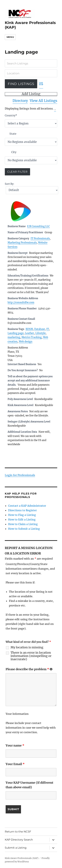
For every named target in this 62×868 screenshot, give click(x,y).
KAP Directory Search (19, 840)
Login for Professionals (20, 475)
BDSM (29, 329)
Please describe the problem (29, 669)
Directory (20, 101)
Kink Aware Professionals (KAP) (22, 858)
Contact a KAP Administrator (27, 506)
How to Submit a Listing (24, 529)
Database (40, 329)
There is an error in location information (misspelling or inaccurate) (31, 656)
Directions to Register (22, 510)
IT (48, 329)
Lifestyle (41, 333)
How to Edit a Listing (22, 519)
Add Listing (31, 94)
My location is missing (27, 647)
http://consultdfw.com (21, 302)
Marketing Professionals (22, 243)
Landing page (16, 333)
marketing (14, 337)
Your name (15, 745)
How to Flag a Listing (22, 515)
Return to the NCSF (18, 832)
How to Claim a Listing (23, 524)
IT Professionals (40, 239)
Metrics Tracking (32, 337)
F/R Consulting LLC (38, 226)
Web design (26, 342)
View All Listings (43, 101)
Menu (10, 37)
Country (11, 115)
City (14, 152)
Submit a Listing (16, 848)
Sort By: (10, 184)
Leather (30, 333)
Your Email (15, 764)
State (13, 134)
